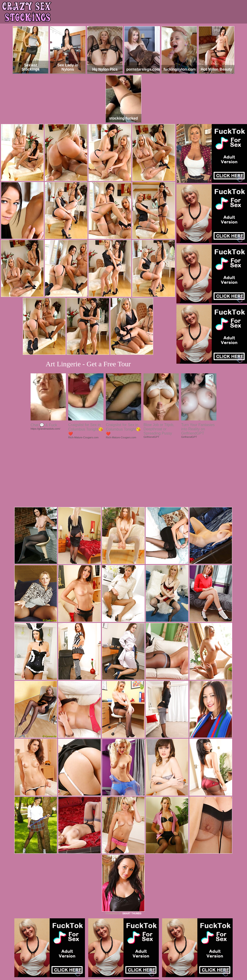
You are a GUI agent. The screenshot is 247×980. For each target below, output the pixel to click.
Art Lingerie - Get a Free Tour (88, 364)
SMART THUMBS (132, 849)
